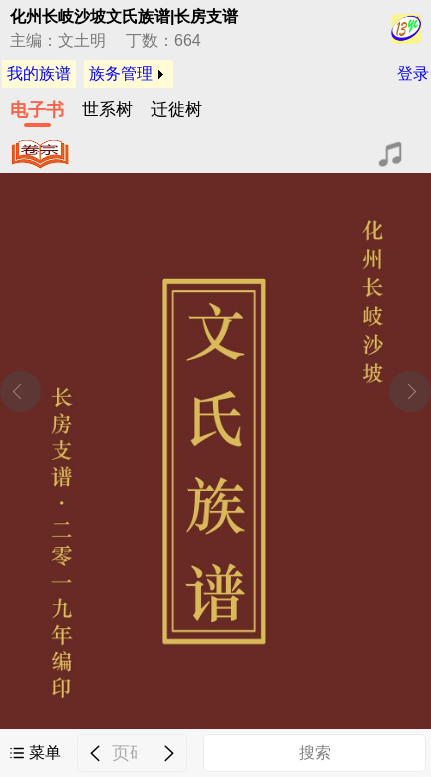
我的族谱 (39, 73)
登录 (413, 73)
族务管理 (121, 73)
